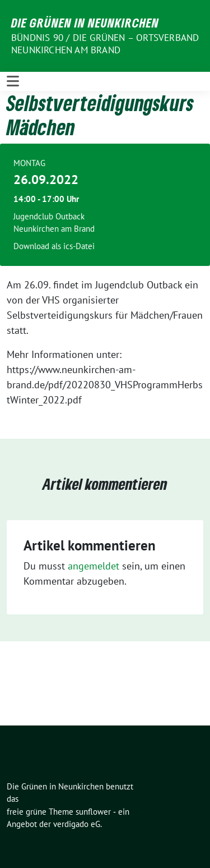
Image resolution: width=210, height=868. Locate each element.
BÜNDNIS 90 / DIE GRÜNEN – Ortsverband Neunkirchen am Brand (105, 44)
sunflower (93, 812)
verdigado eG (77, 824)
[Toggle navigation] (13, 81)
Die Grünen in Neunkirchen (85, 22)
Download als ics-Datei (54, 246)
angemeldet (94, 566)
